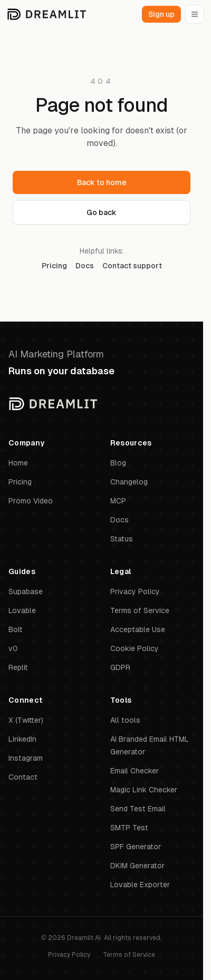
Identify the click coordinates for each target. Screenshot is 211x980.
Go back (102, 212)
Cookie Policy (135, 648)
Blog (118, 463)
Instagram (26, 758)
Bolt (16, 629)
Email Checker (135, 771)
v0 (13, 648)
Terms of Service (140, 610)
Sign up (161, 14)
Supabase (26, 591)
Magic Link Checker (144, 790)
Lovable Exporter (140, 885)
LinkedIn (22, 739)
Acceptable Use (138, 629)
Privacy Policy (135, 591)
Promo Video (31, 501)
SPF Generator (136, 847)
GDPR (120, 667)
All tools (125, 720)
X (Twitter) (26, 720)
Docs (85, 266)
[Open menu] (195, 14)
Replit (18, 667)
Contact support (132, 266)
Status (122, 539)
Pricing (54, 266)
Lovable (22, 610)
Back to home (102, 182)
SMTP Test (129, 828)
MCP (118, 501)
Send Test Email (138, 809)
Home (18, 463)
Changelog (129, 482)
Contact (23, 777)
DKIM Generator (137, 866)
